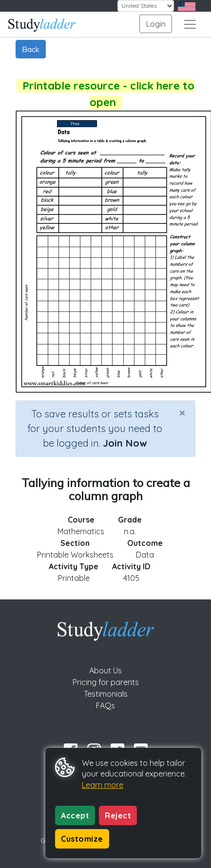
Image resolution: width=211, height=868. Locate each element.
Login (156, 24)
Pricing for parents (106, 682)
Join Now (125, 443)
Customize (82, 839)
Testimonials (106, 694)
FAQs (105, 705)
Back (31, 49)
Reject (118, 815)
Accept (75, 815)
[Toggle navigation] (190, 24)
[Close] (182, 413)
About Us (105, 670)
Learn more (103, 785)
